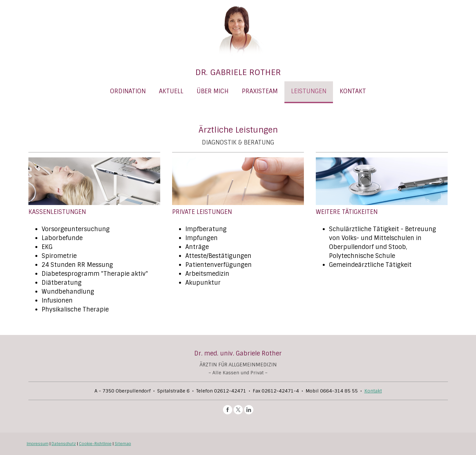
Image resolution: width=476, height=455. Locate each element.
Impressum (38, 444)
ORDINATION (128, 91)
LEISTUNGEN (309, 91)
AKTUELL (171, 91)
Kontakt (373, 391)
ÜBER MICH (213, 91)
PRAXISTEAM (260, 91)
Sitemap (123, 444)
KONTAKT (353, 91)
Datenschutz (64, 444)
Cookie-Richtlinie (95, 444)
